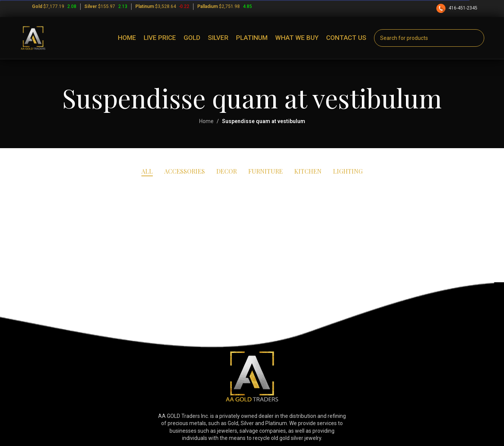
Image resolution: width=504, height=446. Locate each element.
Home (206, 121)
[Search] (429, 38)
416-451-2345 (457, 8)
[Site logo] (33, 38)
